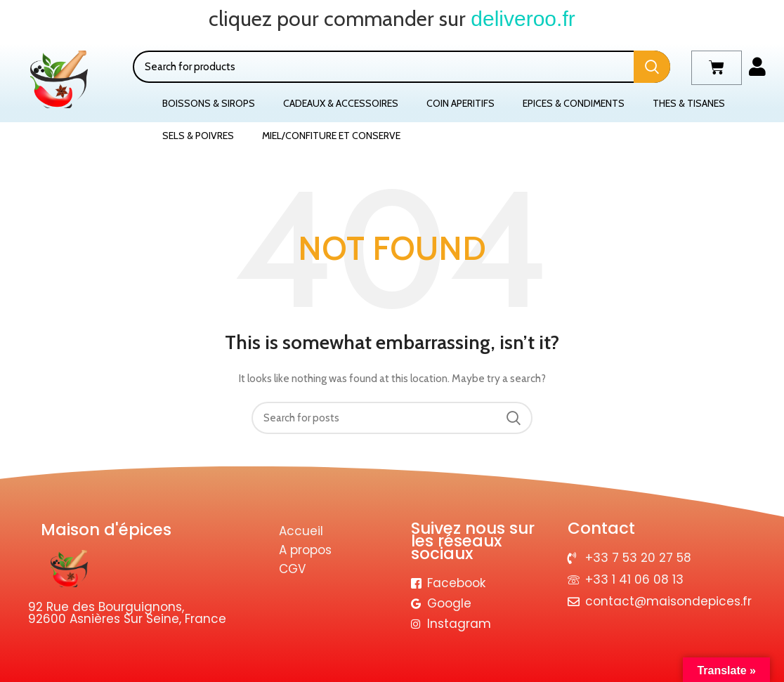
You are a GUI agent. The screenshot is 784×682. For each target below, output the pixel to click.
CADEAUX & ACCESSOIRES (341, 103)
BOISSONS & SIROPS (209, 103)
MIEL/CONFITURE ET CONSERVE (331, 136)
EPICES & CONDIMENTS (574, 103)
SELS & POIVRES (198, 136)
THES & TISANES (689, 103)
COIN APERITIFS (460, 103)
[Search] (401, 67)
